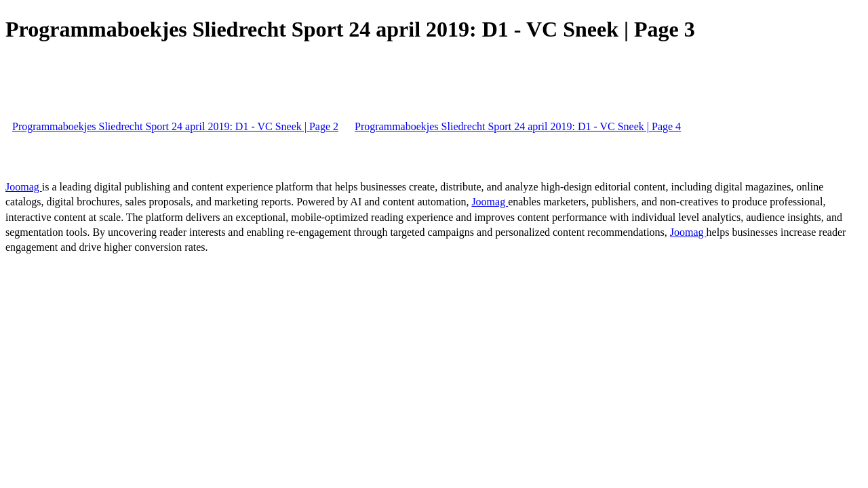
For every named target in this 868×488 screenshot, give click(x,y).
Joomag (24, 187)
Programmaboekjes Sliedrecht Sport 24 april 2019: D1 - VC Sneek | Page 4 (518, 126)
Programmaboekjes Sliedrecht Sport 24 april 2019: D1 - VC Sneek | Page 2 (175, 126)
